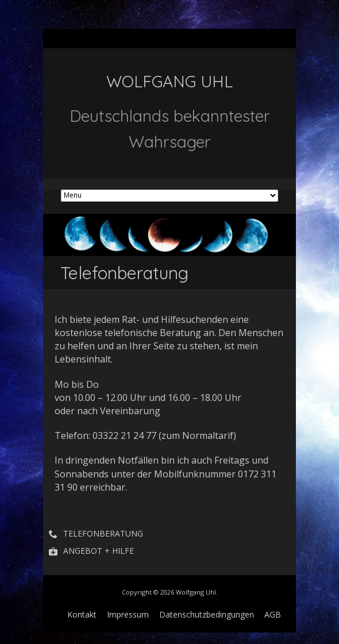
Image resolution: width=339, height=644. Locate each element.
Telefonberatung (103, 533)
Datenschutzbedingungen (207, 614)
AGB (273, 614)
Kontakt (82, 614)
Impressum (128, 614)
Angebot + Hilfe (99, 551)
